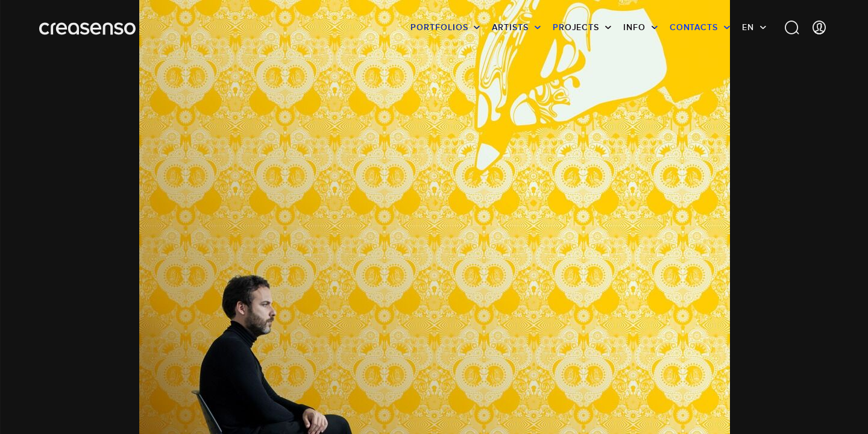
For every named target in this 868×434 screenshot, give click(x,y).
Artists (510, 27)
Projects (576, 27)
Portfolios (439, 27)
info (634, 27)
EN (748, 27)
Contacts (694, 27)
